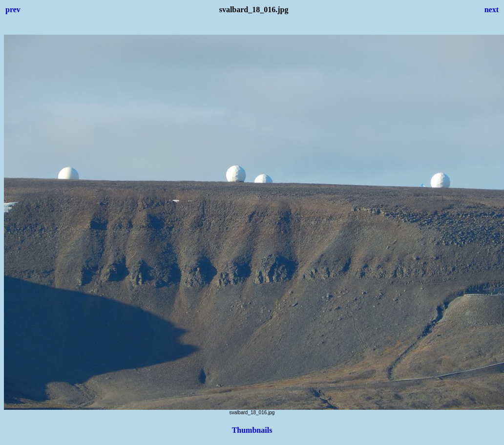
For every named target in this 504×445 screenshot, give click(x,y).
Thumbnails (252, 430)
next (492, 10)
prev (13, 10)
